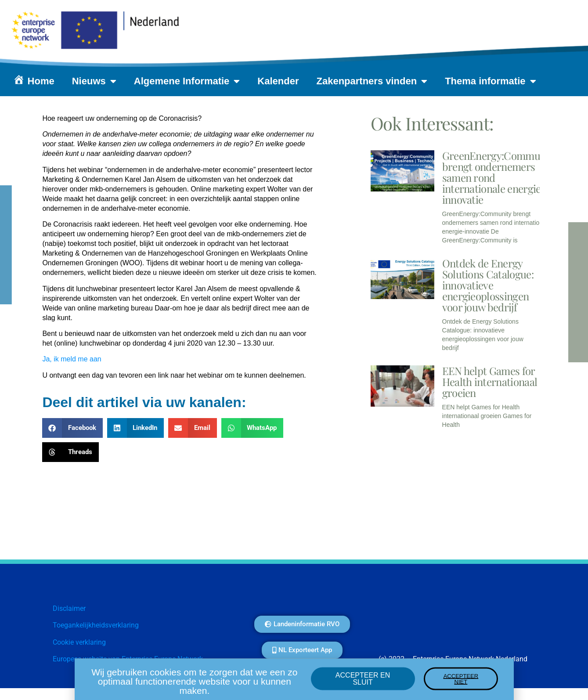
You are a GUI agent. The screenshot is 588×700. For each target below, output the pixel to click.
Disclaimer (69, 608)
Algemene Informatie (187, 81)
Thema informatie (490, 81)
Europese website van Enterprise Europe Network (128, 659)
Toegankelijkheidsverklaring (96, 625)
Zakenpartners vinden (372, 81)
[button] (72, 428)
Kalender (278, 81)
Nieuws (94, 81)
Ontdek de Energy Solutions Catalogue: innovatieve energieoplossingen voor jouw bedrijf (488, 285)
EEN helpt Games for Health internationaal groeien (490, 382)
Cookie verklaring (79, 642)
